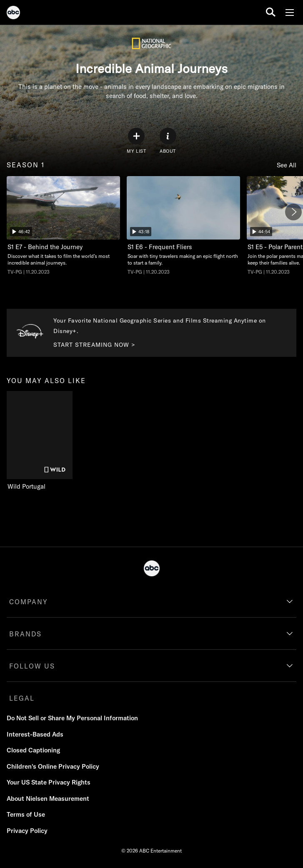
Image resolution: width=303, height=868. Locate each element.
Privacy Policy (27, 831)
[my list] (136, 141)
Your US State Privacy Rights (49, 782)
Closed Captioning (33, 750)
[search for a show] (271, 12)
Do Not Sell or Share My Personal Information (72, 718)
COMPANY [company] (29, 602)
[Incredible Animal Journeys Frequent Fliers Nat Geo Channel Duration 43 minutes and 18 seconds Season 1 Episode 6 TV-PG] (183, 226)
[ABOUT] (168, 141)
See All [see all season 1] (287, 165)
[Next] (293, 212)
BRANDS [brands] (25, 634)
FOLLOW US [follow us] (32, 666)
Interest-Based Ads (35, 734)
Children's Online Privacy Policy (53, 766)
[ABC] (13, 14)
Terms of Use (26, 814)
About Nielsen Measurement (48, 799)
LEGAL (22, 698)
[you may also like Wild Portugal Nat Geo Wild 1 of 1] (42, 441)
